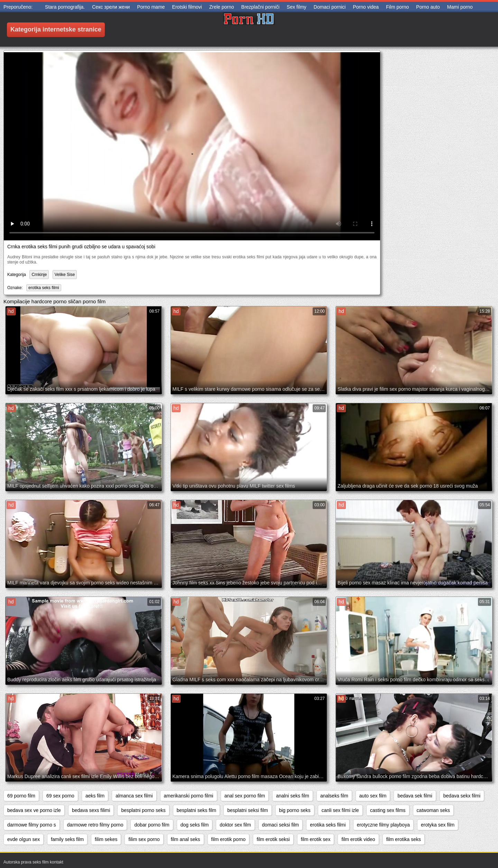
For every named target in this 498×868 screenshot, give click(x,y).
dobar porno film (152, 825)
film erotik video (358, 839)
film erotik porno (229, 839)
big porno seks (295, 810)
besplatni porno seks (143, 810)
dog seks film (195, 825)
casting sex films (388, 810)
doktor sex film (235, 825)
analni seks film (293, 796)
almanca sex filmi (134, 796)
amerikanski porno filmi (189, 796)
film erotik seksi (273, 839)
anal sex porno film (245, 796)
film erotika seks (404, 839)
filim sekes (106, 839)
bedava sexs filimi (91, 810)
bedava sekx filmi (462, 796)
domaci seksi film (281, 825)
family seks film (67, 839)
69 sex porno (60, 796)
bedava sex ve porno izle (34, 810)
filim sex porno (144, 839)
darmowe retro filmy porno (95, 825)
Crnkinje (39, 275)
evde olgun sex (24, 839)
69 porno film (21, 796)
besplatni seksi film (248, 810)
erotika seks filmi (44, 288)
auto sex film (373, 796)
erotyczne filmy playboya (383, 825)
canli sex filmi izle (340, 810)
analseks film (334, 796)
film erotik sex (316, 839)
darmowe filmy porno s (32, 825)
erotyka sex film (438, 825)
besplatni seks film (196, 810)
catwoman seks (433, 810)
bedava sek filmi (415, 796)
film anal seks (186, 839)
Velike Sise (65, 275)
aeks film (95, 796)
